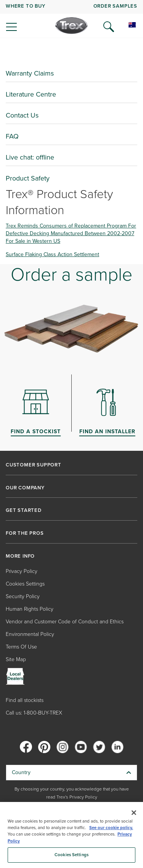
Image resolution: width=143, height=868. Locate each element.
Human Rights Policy (30, 609)
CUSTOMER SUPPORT (34, 465)
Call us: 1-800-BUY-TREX (34, 713)
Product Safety (28, 178)
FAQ (12, 136)
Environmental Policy (30, 634)
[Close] (134, 813)
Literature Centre (31, 94)
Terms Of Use (21, 647)
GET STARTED (24, 510)
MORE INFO (20, 556)
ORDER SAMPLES (115, 6)
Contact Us (22, 115)
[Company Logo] (71, 26)
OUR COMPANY (25, 488)
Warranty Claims (30, 73)
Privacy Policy (22, 571)
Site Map (16, 659)
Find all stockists (25, 700)
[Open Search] (109, 27)
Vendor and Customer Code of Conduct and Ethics (65, 622)
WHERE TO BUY (26, 6)
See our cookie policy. (111, 828)
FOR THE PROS (25, 533)
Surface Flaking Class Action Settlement (52, 254)
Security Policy (23, 596)
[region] (71, 835)
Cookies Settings (25, 584)
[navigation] (71, 19)
